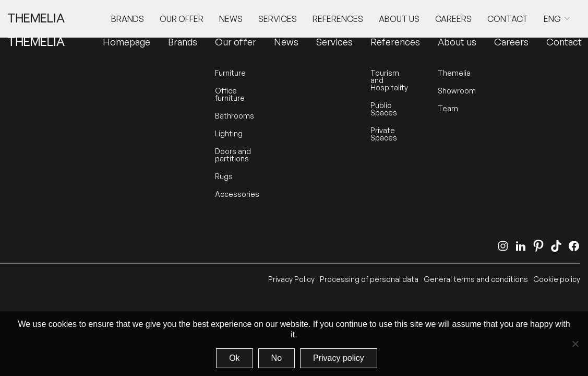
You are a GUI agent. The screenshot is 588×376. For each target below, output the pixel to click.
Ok (234, 358)
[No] (575, 344)
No (277, 358)
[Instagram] (503, 246)
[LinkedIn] (521, 246)
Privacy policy (339, 358)
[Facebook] (574, 246)
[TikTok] (556, 246)
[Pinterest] (538, 246)
